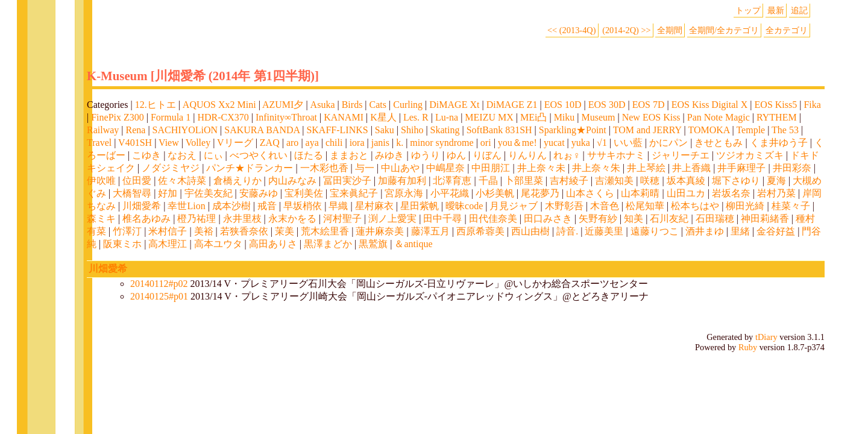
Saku (385, 130)
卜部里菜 (524, 181)
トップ (748, 10)
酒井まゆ (705, 231)
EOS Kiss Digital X (710, 105)
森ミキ (101, 219)
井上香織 (691, 168)
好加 (168, 193)
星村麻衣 (374, 206)
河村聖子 (342, 219)
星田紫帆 (420, 206)
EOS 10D (563, 105)
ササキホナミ (616, 155)
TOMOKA (709, 130)
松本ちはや (695, 206)
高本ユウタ (218, 244)
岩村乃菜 (776, 193)
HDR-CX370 (223, 117)
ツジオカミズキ (750, 155)
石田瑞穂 (715, 219)
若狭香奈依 (244, 231)
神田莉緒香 (765, 219)
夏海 (776, 181)
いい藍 (628, 143)
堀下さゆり (736, 181)
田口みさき (548, 219)
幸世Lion (186, 206)
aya (312, 143)
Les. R (416, 117)
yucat (554, 143)
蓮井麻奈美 (380, 231)
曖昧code (464, 206)
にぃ (213, 155)
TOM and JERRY (647, 130)
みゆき (389, 155)
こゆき (146, 155)
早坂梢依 (303, 206)
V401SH (135, 143)
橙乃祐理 (197, 219)
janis (380, 143)
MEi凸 (533, 117)
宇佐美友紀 (209, 193)
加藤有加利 (402, 181)
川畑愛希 (142, 206)
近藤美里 (604, 231)
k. (400, 143)
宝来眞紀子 (354, 193)
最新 (776, 10)
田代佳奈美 (493, 219)
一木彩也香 (324, 168)
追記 (799, 10)
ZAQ (270, 143)
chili (334, 143)
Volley (198, 143)
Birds (352, 105)
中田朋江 (491, 168)
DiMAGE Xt (454, 105)
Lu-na (447, 117)
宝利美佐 (304, 193)
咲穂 (650, 181)
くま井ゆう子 (779, 143)
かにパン (668, 143)
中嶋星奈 (445, 168)
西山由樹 (530, 231)
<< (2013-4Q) (572, 30)
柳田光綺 (745, 206)
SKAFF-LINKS (337, 130)
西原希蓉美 (480, 231)
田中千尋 (442, 219)
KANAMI (344, 117)
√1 (602, 143)
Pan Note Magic (719, 117)
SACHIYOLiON (185, 130)
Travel (99, 143)
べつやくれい (259, 155)
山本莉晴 (640, 193)
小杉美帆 (495, 193)
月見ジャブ (514, 206)
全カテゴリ (787, 30)
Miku (565, 117)
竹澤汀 (127, 231)
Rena (136, 130)
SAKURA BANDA (262, 130)
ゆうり (426, 155)
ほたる (309, 155)
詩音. (567, 231)
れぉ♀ (567, 155)
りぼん (487, 155)
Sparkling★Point (573, 130)
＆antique (413, 244)
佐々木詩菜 (182, 181)
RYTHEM (777, 117)
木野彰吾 (564, 206)
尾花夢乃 (540, 193)
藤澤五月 (430, 231)
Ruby (748, 347)
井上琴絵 (646, 168)
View (169, 143)
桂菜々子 (791, 206)
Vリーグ (235, 143)
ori (486, 143)
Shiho (412, 130)
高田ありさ (273, 244)
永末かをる (292, 219)
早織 (338, 206)
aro (292, 143)
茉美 (285, 231)
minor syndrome (442, 143)
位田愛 (137, 181)
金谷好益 (776, 231)
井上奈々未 (541, 168)
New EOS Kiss (651, 117)
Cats (378, 105)
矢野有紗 (598, 219)
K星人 (383, 117)
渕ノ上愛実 (392, 219)
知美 (634, 219)
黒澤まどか (328, 244)
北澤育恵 (452, 181)
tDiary (766, 337)
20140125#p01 (159, 296)
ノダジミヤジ (171, 168)
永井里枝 (242, 219)
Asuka (323, 105)
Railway (103, 130)
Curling (408, 105)
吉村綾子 (569, 181)
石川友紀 (669, 219)
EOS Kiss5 (776, 105)
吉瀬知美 (614, 181)
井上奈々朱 (596, 168)
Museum (599, 117)
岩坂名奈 (731, 193)
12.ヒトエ (156, 105)
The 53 (785, 130)
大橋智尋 (132, 193)
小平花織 (450, 193)
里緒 (740, 231)
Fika (812, 105)
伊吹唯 (101, 181)
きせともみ (719, 143)
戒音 (267, 206)
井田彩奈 (792, 168)
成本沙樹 (231, 206)
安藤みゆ (259, 193)
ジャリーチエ (681, 155)
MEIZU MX (489, 117)
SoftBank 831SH (499, 130)
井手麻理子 (741, 168)
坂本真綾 (686, 181)
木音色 (605, 206)
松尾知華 (645, 206)
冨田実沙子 (347, 181)
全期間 (670, 30)
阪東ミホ (122, 244)
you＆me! (517, 143)
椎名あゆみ (146, 219)
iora (357, 143)
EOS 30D (607, 105)
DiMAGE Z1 (512, 105)
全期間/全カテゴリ (724, 30)
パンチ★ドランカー (250, 168)
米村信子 (168, 231)
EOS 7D (649, 105)
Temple (750, 130)
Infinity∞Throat (286, 117)
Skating (445, 130)
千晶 (488, 181)
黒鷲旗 (373, 244)
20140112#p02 (159, 284)
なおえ (182, 155)
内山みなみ (292, 181)
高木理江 (168, 244)
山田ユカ (686, 193)
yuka (581, 143)
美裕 (204, 231)
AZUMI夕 (283, 105)
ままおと (349, 155)
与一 (365, 168)
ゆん (456, 155)
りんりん (527, 155)
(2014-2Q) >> (627, 30)
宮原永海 (404, 193)
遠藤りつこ (655, 231)
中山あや (400, 168)
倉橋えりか (237, 181)
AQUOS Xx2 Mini (219, 105)
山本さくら (590, 193)
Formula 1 (171, 117)
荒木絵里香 (325, 231)
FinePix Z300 (118, 117)
